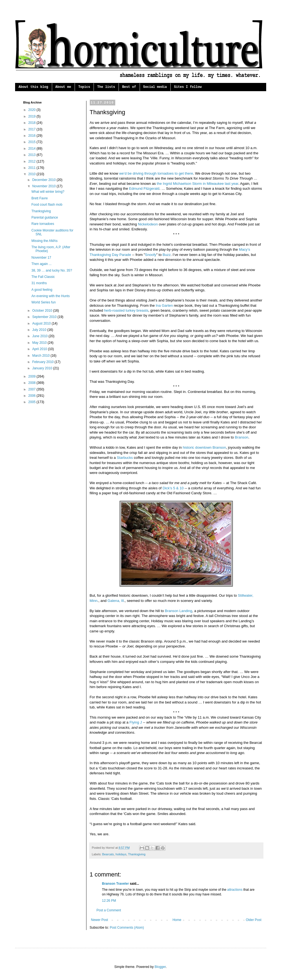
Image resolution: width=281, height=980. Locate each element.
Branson (242, 437)
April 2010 (40, 349)
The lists (106, 87)
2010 (32, 174)
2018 (32, 123)
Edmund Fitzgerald (144, 189)
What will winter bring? (48, 192)
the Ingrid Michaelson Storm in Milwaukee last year (197, 184)
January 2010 (43, 368)
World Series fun (43, 302)
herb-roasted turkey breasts (126, 310)
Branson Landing (179, 611)
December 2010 (44, 180)
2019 (32, 116)
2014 (32, 149)
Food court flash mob (47, 205)
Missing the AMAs (44, 241)
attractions (235, 890)
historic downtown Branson (204, 447)
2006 (32, 396)
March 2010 (41, 356)
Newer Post (100, 920)
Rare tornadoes (43, 224)
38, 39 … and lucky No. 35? (52, 270)
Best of (129, 87)
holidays (121, 854)
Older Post (254, 920)
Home (177, 920)
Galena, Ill (116, 601)
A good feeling (42, 290)
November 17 (41, 258)
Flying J (136, 722)
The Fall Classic (43, 277)
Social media (155, 87)
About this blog (33, 87)
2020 (32, 110)
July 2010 (40, 330)
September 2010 (45, 317)
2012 (32, 161)
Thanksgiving (137, 854)
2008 (32, 383)
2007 (32, 389)
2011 (32, 168)
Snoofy (151, 255)
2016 (32, 136)
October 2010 (43, 311)
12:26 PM (109, 901)
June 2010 (40, 336)
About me (63, 87)
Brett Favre (39, 198)
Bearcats (108, 854)
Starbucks (125, 458)
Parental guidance (45, 217)
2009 (32, 376)
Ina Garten (164, 305)
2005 (32, 402)
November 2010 (44, 186)
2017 (32, 129)
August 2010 (42, 323)
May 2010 (40, 343)
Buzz (166, 255)
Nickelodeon (148, 224)
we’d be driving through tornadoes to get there (156, 173)
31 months (39, 283)
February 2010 (43, 362)
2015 (32, 142)
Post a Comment (109, 910)
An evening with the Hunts (50, 296)
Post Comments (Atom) (127, 928)
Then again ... (41, 264)
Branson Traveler (116, 884)
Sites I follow (188, 87)
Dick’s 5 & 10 (173, 488)
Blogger (160, 967)
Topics (84, 87)
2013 (32, 155)
